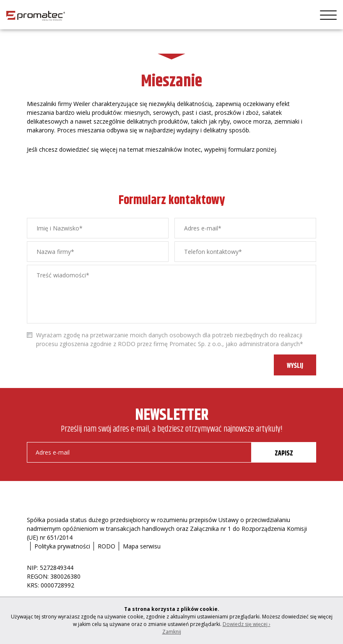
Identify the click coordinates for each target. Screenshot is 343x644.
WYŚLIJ (295, 366)
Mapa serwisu (142, 546)
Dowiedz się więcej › (247, 624)
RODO (107, 546)
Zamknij (172, 632)
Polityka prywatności (62, 546)
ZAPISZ (284, 454)
